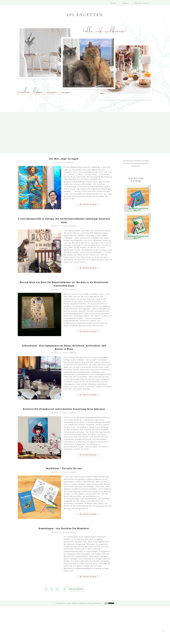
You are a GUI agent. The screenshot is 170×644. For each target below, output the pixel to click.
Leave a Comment (70, 227)
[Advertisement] (65, 626)
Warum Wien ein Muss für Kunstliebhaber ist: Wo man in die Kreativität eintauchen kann (64, 285)
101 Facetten (85, 16)
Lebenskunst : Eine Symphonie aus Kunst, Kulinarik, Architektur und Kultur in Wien (64, 348)
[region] (45, 54)
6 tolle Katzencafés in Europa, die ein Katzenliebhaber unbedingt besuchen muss (64, 221)
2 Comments (70, 164)
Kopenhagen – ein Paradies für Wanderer (64, 533)
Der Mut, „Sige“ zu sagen (64, 160)
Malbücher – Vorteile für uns (64, 473)
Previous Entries (76, 594)
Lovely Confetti (94, 608)
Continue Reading (89, 206)
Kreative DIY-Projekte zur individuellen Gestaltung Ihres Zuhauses (64, 412)
